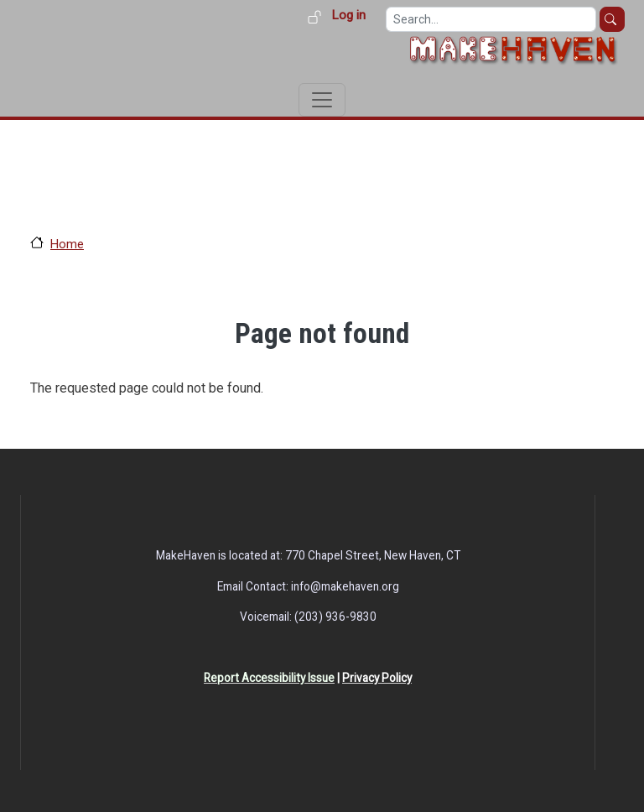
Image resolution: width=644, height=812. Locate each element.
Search (612, 19)
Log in (348, 15)
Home (67, 244)
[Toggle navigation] (322, 100)
